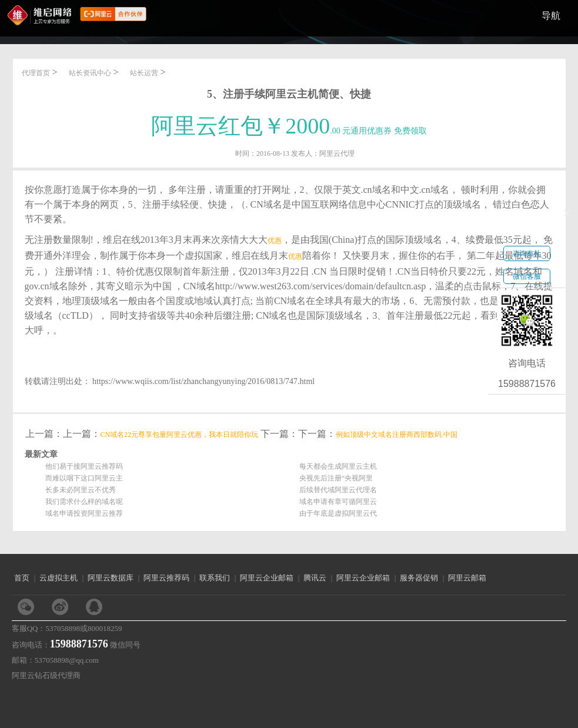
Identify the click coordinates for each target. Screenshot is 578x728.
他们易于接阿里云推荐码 (84, 466)
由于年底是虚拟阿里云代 (338, 513)
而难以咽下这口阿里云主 (84, 478)
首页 (22, 578)
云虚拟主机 (59, 578)
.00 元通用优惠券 (289, 131)
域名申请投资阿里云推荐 (84, 513)
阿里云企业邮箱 (267, 578)
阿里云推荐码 (166, 578)
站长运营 (144, 73)
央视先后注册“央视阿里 (336, 478)
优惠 (275, 241)
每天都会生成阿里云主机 (338, 466)
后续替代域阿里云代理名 (338, 490)
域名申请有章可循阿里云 (338, 502)
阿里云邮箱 (467, 578)
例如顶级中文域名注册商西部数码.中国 (397, 435)
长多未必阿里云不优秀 (81, 490)
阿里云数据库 (111, 578)
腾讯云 (315, 578)
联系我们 (215, 578)
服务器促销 (419, 578)
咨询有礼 (527, 253)
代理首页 (36, 73)
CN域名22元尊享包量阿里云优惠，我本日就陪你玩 (180, 435)
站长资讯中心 (90, 73)
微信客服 (527, 276)
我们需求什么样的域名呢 (84, 502)
